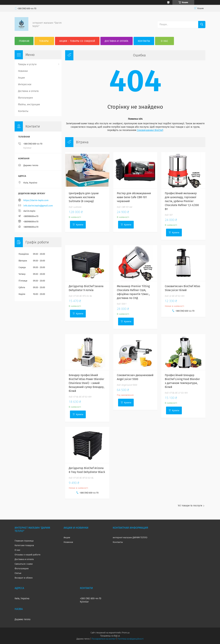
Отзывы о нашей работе (27, 555)
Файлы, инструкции (29, 104)
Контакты (144, 41)
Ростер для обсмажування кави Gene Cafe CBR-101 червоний (134, 197)
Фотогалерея (25, 98)
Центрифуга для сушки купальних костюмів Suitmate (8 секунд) (84, 197)
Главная (24, 41)
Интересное (25, 84)
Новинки (23, 71)
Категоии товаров (24, 545)
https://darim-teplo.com (36, 200)
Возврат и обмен (24, 578)
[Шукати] (202, 25)
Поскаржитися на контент (104, 639)
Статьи (18, 573)
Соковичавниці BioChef (150, 130)
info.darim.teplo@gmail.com (38, 206)
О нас (164, 41)
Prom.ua (126, 633)
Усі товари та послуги (190, 506)
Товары (44, 41)
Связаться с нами (24, 564)
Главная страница (24, 541)
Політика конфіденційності (131, 639)
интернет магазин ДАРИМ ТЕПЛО (130, 537)
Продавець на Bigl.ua (110, 636)
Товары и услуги (27, 64)
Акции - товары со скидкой (77, 41)
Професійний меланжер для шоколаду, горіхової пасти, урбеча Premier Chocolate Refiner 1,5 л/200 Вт (182, 201)
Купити (80, 225)
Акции (21, 78)
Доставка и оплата (117, 41)
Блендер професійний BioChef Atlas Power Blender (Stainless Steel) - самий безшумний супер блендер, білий (87, 383)
